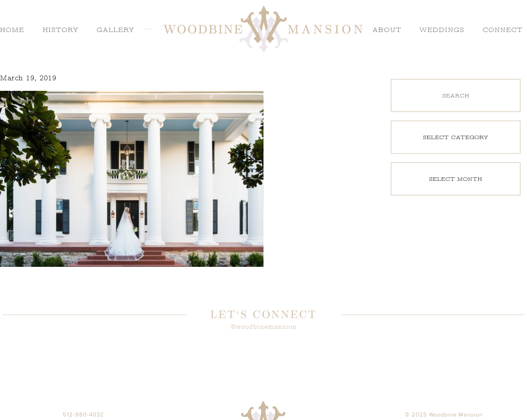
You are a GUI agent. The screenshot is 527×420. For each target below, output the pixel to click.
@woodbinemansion (263, 327)
